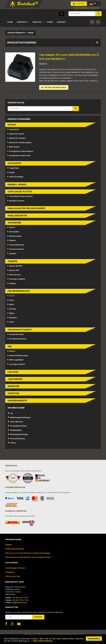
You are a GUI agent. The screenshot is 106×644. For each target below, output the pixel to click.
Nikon (11, 305)
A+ (92, 22)
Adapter (12, 241)
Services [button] (38, 22)
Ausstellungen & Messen (15, 568)
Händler (8, 545)
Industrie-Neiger (15, 177)
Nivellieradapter (17, 216)
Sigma (11, 313)
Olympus (12, 318)
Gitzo (11, 300)
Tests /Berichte (15, 422)
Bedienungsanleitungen (19, 418)
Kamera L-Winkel (17, 185)
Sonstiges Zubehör (16, 279)
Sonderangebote (17, 401)
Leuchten (13, 372)
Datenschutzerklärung (81, 8)
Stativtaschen (14, 275)
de (93, 4)
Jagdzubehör (15, 379)
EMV (10, 346)
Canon (11, 296)
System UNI (13, 270)
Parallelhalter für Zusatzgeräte (26, 208)
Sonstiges (13, 393)
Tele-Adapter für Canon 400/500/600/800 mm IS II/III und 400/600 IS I (69, 57)
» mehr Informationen (42, 641)
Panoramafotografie (20, 330)
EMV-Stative (13, 147)
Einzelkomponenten (17, 339)
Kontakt (61, 22)
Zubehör (12, 254)
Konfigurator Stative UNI (19, 156)
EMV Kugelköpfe (15, 360)
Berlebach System (16, 201)
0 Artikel (79, 4)
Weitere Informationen (54, 87)
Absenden (38, 617)
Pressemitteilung (16, 439)
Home (10, 22)
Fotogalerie (10, 572)
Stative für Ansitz (16, 134)
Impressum (95, 8)
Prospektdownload (17, 426)
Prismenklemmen (16, 245)
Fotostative (13, 130)
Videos (12, 443)
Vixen (11, 322)
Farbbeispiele (15, 430)
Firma (50, 22)
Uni (10, 413)
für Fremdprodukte (19, 291)
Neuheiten (13, 386)
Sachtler (12, 309)
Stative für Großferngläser (19, 143)
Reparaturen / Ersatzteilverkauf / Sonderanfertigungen (28, 553)
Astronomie (14, 223)
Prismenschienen (16, 249)
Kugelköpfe (13, 168)
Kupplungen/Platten (20, 192)
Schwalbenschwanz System (20, 196)
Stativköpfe (14, 163)
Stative (12, 125)
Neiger (11, 173)
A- (98, 22)
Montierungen (14, 236)
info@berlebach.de (19, 603)
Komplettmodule (16, 334)
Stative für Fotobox (16, 138)
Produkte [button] (23, 22)
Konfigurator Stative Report (20, 151)
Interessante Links (13, 576)
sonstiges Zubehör (16, 364)
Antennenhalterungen (18, 356)
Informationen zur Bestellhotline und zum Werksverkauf (28, 557)
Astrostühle (13, 232)
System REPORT (15, 266)
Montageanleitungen (18, 434)
